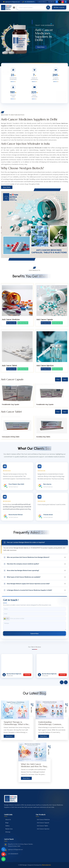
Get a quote (59, 7)
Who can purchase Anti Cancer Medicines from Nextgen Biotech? (26, 557)
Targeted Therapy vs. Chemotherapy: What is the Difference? (16, 724)
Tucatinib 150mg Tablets (9, 437)
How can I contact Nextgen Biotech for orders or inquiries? (24, 542)
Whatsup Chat (23, 323)
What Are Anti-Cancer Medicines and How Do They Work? (34, 766)
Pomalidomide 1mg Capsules (10, 404)
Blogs (7, 823)
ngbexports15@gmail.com (12, 2)
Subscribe (27, 675)
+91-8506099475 (28, 2)
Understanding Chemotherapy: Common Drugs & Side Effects (50, 724)
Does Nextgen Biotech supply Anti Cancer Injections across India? (27, 584)
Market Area (9, 829)
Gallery (8, 826)
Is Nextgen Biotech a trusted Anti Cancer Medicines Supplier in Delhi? (28, 590)
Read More (41, 47)
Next (65, 379)
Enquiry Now (11, 323)
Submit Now (34, 633)
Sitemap (8, 832)
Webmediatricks (46, 865)
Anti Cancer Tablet (9, 366)
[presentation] (62, 682)
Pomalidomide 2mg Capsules (45, 404)
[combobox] (6, 619)
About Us (8, 820)
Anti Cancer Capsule (45, 320)
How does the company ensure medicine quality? (21, 564)
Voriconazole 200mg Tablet (45, 437)
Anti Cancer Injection (45, 366)
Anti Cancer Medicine (11, 320)
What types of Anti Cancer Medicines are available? (22, 577)
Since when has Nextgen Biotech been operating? (21, 570)
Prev (58, 379)
